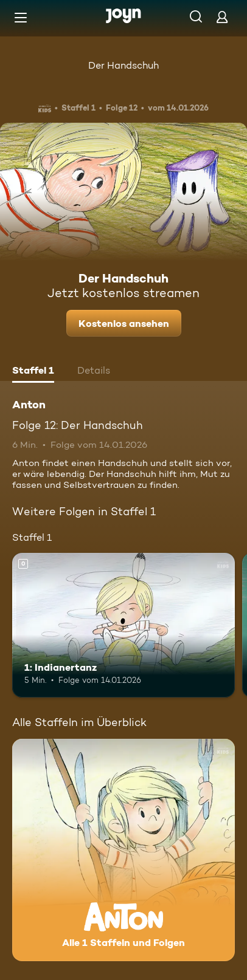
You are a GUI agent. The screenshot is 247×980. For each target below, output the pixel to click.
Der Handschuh (123, 65)
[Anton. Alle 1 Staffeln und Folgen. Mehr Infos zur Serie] (123, 850)
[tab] (33, 372)
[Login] (222, 17)
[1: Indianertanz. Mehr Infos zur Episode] (123, 625)
